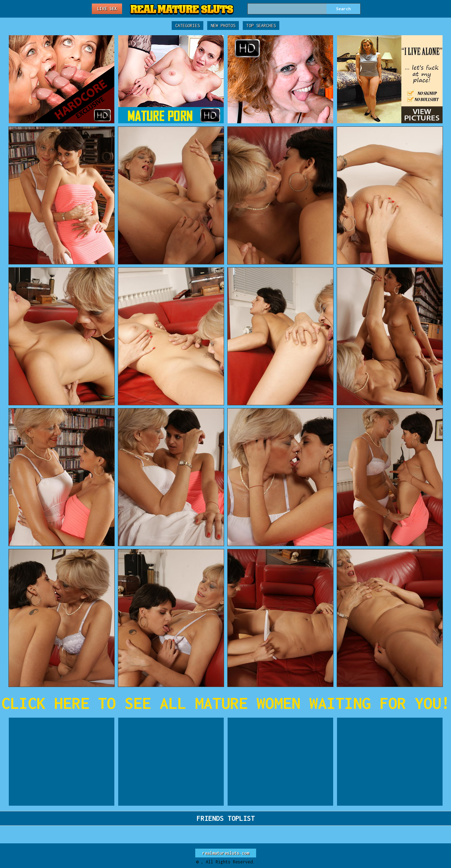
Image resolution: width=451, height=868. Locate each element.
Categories (188, 26)
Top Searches (261, 26)
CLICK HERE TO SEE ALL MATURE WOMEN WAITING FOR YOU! (226, 703)
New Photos (223, 26)
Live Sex (107, 9)
